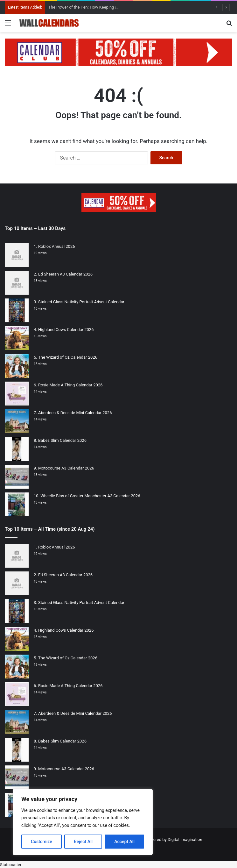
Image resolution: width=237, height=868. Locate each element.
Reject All (83, 842)
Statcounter (11, 865)
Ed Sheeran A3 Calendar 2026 (65, 274)
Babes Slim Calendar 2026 (62, 440)
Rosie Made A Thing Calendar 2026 (70, 385)
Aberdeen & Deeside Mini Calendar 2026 (75, 413)
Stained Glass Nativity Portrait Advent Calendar (81, 302)
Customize (42, 842)
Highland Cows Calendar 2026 (66, 330)
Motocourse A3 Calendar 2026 (66, 468)
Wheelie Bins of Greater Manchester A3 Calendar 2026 (90, 496)
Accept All (124, 842)
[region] (83, 822)
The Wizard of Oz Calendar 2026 (68, 357)
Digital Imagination (185, 839)
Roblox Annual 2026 (57, 246)
